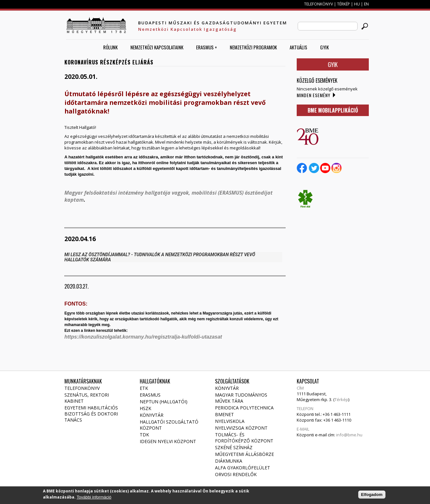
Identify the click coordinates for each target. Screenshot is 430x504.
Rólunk (110, 47)
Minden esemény (314, 95)
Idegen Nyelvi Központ (168, 441)
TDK (144, 435)
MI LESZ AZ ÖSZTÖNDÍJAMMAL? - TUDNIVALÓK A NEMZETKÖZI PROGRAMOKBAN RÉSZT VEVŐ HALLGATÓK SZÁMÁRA (160, 257)
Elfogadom (372, 496)
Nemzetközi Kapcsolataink (157, 47)
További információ (94, 499)
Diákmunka (229, 461)
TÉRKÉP (344, 4)
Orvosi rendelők (236, 474)
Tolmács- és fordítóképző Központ (244, 438)
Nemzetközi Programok (253, 47)
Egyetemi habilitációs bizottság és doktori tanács (91, 414)
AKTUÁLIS (298, 47)
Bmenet (224, 414)
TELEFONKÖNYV (318, 4)
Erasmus (150, 395)
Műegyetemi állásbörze (244, 454)
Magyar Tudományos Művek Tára (241, 398)
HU (357, 4)
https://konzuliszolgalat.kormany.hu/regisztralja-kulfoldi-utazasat (144, 337)
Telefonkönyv (82, 388)
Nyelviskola (230, 421)
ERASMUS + (207, 47)
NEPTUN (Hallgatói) (164, 402)
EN (366, 4)
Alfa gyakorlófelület (243, 468)
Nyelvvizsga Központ (241, 428)
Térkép (341, 399)
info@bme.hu (349, 435)
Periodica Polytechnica (244, 408)
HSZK (145, 408)
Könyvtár (152, 415)
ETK (144, 388)
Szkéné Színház (234, 447)
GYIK (324, 47)
